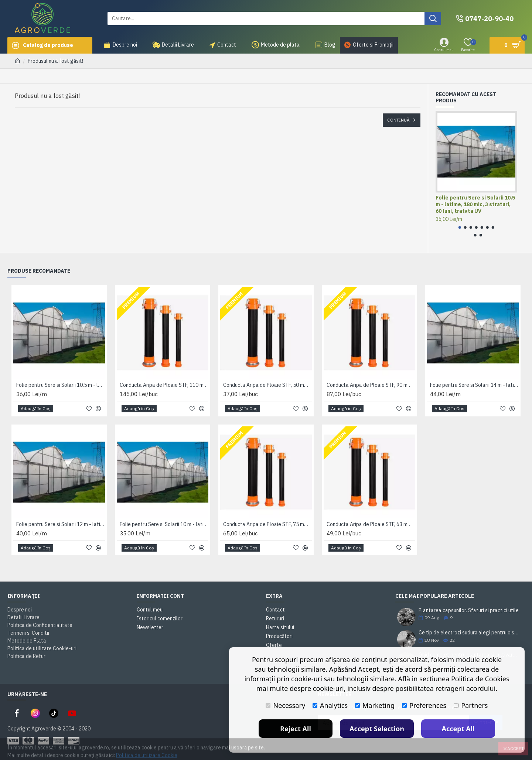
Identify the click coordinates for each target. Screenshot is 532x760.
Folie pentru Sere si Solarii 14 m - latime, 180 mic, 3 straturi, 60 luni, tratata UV (474, 385)
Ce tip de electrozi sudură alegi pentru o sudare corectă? (469, 633)
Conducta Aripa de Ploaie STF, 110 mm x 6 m (164, 385)
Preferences (424, 705)
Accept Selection (377, 729)
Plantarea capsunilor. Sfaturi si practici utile (469, 611)
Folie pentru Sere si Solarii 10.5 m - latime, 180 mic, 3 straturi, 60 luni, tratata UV (475, 204)
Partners (471, 705)
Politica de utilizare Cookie (147, 750)
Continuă (398, 120)
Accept (516, 744)
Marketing (375, 705)
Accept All (458, 729)
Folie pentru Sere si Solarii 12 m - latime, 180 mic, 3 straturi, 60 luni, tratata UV (61, 524)
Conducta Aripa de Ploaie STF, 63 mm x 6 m (371, 524)
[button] (460, 227)
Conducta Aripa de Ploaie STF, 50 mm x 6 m (267, 385)
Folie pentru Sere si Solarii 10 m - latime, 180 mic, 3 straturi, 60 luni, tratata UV (164, 524)
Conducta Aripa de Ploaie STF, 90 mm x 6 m (371, 385)
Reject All (296, 729)
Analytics (330, 705)
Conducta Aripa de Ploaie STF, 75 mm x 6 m (267, 524)
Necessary (285, 705)
